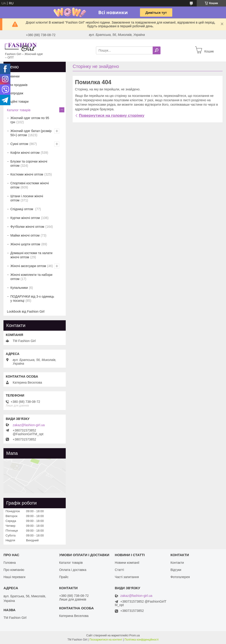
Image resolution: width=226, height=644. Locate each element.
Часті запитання (127, 577)
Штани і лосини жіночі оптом (27, 198)
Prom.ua (135, 635)
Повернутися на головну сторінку (112, 116)
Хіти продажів (17, 85)
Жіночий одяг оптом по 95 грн (30, 120)
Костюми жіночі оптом (27, 174)
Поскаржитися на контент (106, 640)
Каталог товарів (19, 110)
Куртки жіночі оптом (25, 218)
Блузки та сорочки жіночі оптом (29, 163)
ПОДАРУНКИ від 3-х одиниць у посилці (32, 299)
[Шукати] (157, 50)
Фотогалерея (180, 577)
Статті (119, 570)
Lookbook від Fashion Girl (26, 311)
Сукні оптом (19, 144)
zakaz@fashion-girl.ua (29, 425)
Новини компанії (127, 563)
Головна (10, 563)
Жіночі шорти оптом (25, 244)
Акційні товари (18, 102)
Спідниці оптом (22, 209)
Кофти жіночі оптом (25, 153)
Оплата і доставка (73, 570)
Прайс (64, 577)
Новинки (13, 76)
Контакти (177, 563)
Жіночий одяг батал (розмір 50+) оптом (31, 133)
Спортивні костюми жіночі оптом (30, 185)
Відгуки (176, 570)
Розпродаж (15, 93)
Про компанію (14, 570)
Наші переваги (14, 577)
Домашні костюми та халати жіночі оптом (31, 255)
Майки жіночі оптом (25, 235)
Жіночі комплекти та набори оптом (31, 277)
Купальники (19, 288)
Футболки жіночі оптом (27, 227)
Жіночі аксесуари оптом (28, 266)
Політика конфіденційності (142, 640)
